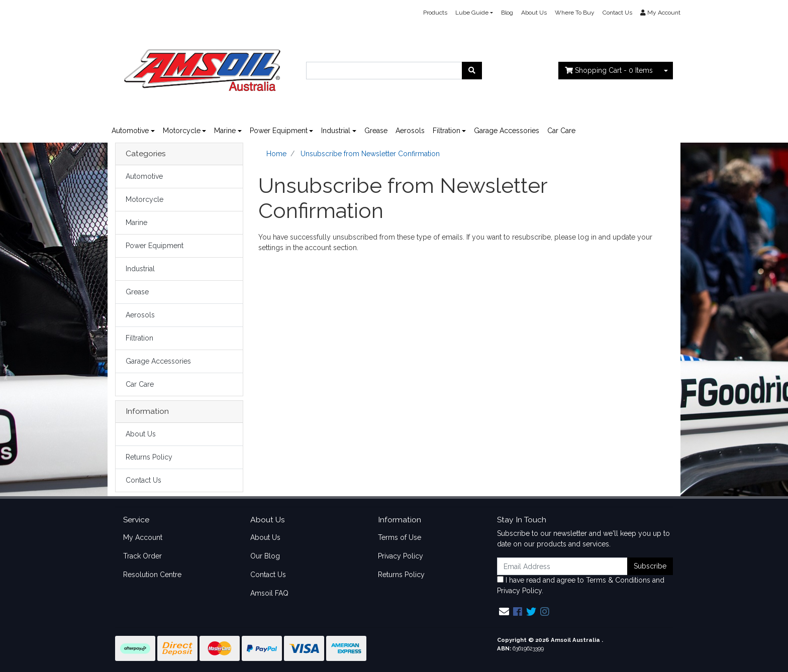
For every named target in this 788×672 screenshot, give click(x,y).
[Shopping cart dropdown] (666, 71)
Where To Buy (575, 13)
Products (435, 13)
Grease (376, 131)
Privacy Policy (401, 556)
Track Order (142, 556)
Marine (225, 131)
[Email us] (504, 612)
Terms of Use (400, 537)
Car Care (561, 131)
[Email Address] (562, 566)
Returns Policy (149, 457)
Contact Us (617, 13)
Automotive (130, 131)
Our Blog (265, 556)
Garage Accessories (507, 131)
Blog (507, 13)
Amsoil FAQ (269, 593)
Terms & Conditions (618, 580)
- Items (609, 70)
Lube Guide (472, 13)
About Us (534, 13)
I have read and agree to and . (581, 585)
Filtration (447, 131)
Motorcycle (182, 131)
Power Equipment (279, 131)
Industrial (336, 131)
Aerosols (410, 131)
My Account (143, 537)
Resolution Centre (152, 575)
